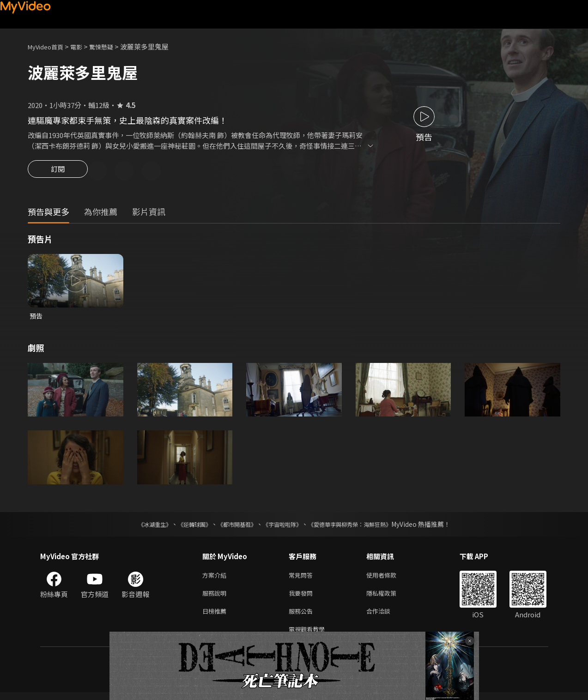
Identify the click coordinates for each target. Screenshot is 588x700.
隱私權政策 (389, 597)
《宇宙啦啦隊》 (284, 526)
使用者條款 (389, 578)
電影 (84, 46)
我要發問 (303, 597)
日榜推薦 (216, 617)
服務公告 (303, 617)
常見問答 (303, 578)
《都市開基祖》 (232, 526)
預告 (36, 317)
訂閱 (58, 172)
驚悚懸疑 (111, 46)
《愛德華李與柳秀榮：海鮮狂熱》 (362, 526)
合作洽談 (386, 617)
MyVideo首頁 (49, 46)
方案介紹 (216, 578)
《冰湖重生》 (139, 526)
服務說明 (216, 597)
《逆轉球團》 (184, 526)
